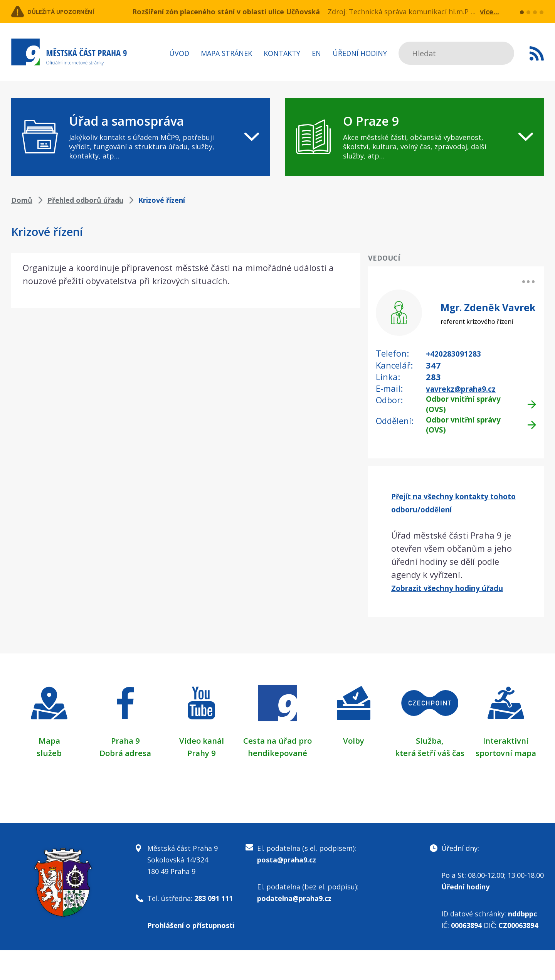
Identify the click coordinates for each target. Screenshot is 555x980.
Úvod (179, 53)
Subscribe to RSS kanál (537, 53)
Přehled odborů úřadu (85, 200)
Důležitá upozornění (74, 12)
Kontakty (282, 53)
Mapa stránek (226, 53)
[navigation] (140, 137)
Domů (22, 200)
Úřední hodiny (360, 53)
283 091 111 (214, 928)
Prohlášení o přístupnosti (191, 955)
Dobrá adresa (125, 770)
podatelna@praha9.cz (294, 928)
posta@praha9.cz (287, 889)
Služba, (430, 758)
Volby (354, 758)
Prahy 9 (202, 770)
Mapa (49, 758)
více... (489, 12)
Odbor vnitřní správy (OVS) (471, 405)
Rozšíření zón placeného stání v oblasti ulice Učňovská (226, 12)
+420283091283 (458, 353)
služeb (49, 770)
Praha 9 (125, 758)
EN (316, 53)
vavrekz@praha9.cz (468, 388)
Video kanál (201, 758)
